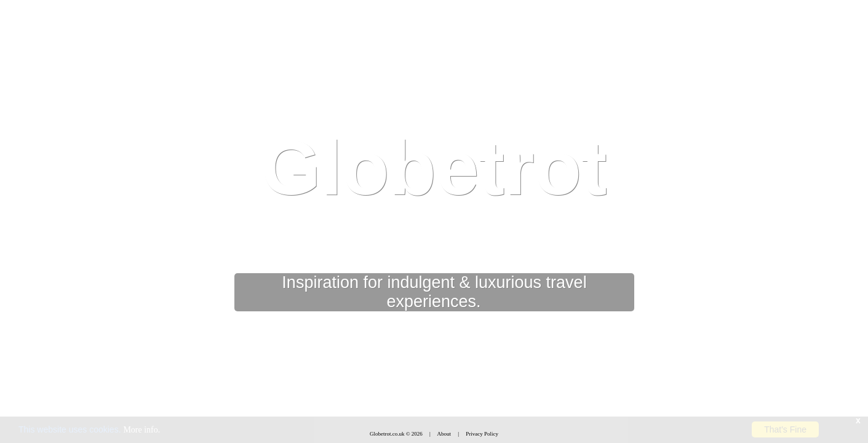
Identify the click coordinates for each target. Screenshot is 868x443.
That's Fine (785, 429)
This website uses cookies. (89, 429)
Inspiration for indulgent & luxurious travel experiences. (434, 292)
